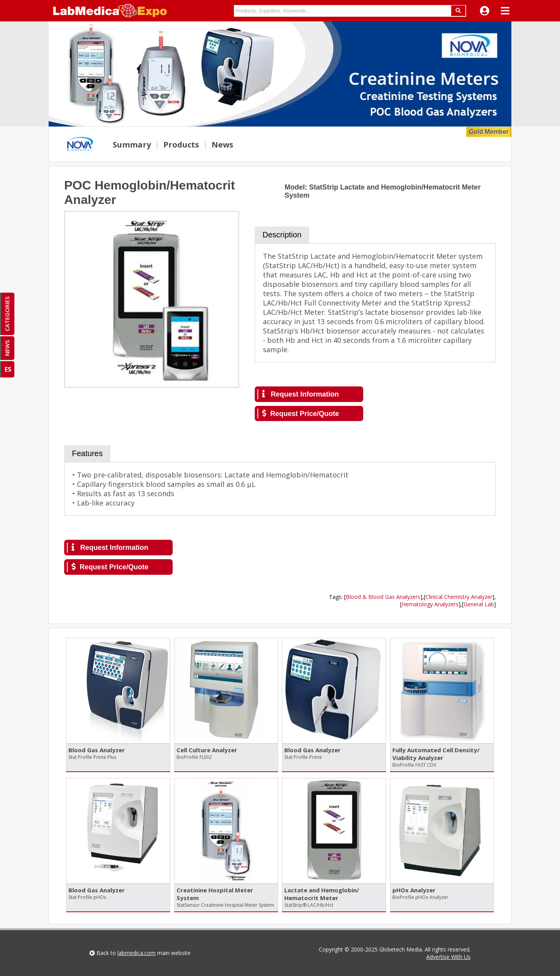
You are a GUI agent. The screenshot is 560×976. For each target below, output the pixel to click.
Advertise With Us (448, 957)
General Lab (479, 604)
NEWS (7, 348)
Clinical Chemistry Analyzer (459, 597)
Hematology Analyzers (430, 604)
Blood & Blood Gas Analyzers (383, 597)
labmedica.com (136, 953)
